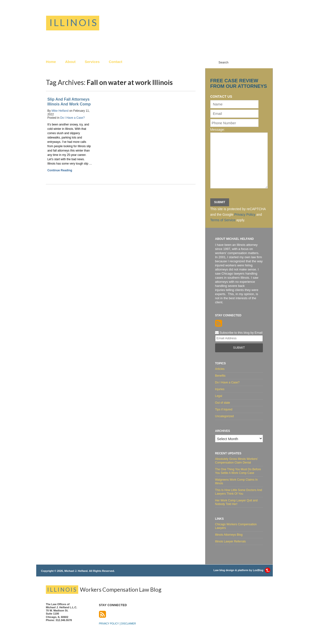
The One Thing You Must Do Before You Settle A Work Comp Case (238, 471)
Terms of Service (223, 220)
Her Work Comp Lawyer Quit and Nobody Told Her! (236, 502)
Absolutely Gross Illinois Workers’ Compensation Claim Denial (236, 461)
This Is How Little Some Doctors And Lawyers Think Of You (239, 492)
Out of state (223, 403)
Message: (218, 130)
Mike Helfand (60, 111)
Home (51, 62)
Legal (219, 396)
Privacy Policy (245, 215)
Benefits (220, 376)
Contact (116, 62)
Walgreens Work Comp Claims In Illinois (236, 481)
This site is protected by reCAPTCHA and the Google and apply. (238, 215)
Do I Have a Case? (73, 118)
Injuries (220, 389)
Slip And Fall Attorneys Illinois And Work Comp (69, 102)
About (70, 62)
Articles (220, 369)
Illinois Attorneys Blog (229, 535)
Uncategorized (224, 416)
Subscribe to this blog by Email (239, 332)
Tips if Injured (224, 409)
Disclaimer (129, 624)
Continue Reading (60, 170)
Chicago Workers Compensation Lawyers (236, 526)
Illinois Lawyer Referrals (230, 541)
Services (92, 62)
